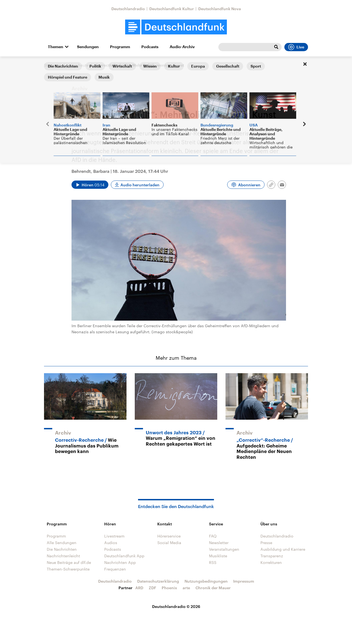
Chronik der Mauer (213, 588)
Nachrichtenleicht (63, 556)
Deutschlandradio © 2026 (176, 606)
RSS (213, 562)
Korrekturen (271, 562)
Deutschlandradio (128, 9)
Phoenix (169, 588)
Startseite (53, 65)
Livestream (114, 536)
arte (186, 588)
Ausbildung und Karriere (283, 549)
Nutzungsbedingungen (206, 581)
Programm (120, 47)
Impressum (244, 581)
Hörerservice (169, 536)
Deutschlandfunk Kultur (172, 9)
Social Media (169, 543)
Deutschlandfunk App (124, 556)
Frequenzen (115, 569)
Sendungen (88, 47)
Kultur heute (77, 65)
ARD (139, 588)
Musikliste (218, 556)
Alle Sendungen (62, 543)
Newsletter (219, 543)
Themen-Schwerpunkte (68, 569)
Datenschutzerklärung (158, 581)
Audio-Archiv (182, 47)
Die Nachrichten (62, 549)
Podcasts (150, 47)
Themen (56, 47)
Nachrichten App (120, 562)
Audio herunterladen (140, 185)
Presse (266, 543)
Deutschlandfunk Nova (220, 9)
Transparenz (272, 556)
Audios (111, 543)
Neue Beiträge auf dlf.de (69, 562)
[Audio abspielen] (90, 185)
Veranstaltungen (224, 549)
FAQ (213, 536)
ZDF (152, 588)
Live (296, 47)
